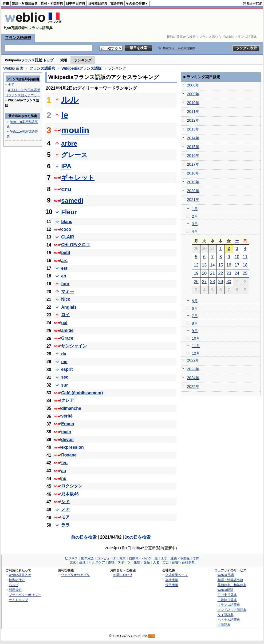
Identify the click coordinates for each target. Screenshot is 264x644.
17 (237, 265)
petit (66, 253)
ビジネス (71, 558)
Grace (67, 338)
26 (196, 282)
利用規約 (15, 590)
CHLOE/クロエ (76, 245)
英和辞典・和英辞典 (232, 585)
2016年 (193, 156)
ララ (65, 525)
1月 (195, 209)
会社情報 (172, 580)
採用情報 (172, 585)
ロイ (65, 315)
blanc (67, 222)
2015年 (193, 147)
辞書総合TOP (253, 4)
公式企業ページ (176, 575)
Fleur (69, 212)
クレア (68, 400)
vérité (67, 416)
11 (245, 257)
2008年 (193, 85)
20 (204, 273)
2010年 (193, 103)
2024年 (193, 378)
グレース (74, 155)
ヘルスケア (97, 562)
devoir (68, 440)
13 (204, 265)
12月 (196, 353)
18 (245, 265)
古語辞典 (117, 3)
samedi (72, 200)
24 (237, 273)
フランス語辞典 (18, 38)
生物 (137, 562)
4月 (195, 231)
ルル (70, 100)
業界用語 (87, 558)
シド (65, 502)
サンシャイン (74, 346)
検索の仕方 (17, 580)
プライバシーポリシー (25, 595)
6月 (195, 308)
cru (66, 189)
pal (64, 323)
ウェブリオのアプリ (75, 575)
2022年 (193, 360)
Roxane (69, 455)
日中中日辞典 (76, 3)
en (64, 276)
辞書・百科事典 (183, 562)
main (66, 432)
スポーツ (124, 562)
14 (212, 265)
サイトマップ (18, 600)
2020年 (193, 191)
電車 (123, 558)
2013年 (193, 129)
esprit (67, 369)
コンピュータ (107, 558)
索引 (64, 60)
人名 (156, 562)
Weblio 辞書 (14, 68)
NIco (66, 299)
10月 (196, 338)
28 (212, 282)
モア (65, 517)
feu (64, 463)
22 (221, 273)
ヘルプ (14, 585)
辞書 (6, 3)
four (65, 284)
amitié (67, 330)
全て (11, 84)
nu (64, 478)
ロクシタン (72, 486)
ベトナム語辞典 (229, 620)
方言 (166, 562)
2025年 (193, 387)
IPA (66, 166)
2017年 (193, 164)
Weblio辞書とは (20, 575)
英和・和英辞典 (52, 3)
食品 (147, 562)
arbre (69, 143)
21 (212, 273)
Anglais (69, 307)
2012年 (193, 120)
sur (64, 385)
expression (72, 447)
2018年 (193, 173)
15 (221, 265)
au (64, 471)
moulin (75, 130)
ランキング (83, 60)
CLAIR (68, 237)
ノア (65, 509)
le (65, 115)
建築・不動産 (180, 558)
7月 (195, 316)
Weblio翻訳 (225, 590)
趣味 (111, 562)
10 (237, 257)
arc (64, 261)
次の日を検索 (138, 537)
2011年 (193, 112)
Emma (68, 424)
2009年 (193, 94)
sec (65, 377)
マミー (68, 291)
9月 (195, 331)
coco (66, 229)
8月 (195, 323)
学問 (196, 558)
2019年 (193, 182)
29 (221, 282)
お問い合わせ (123, 575)
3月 (195, 224)
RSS (152, 636)
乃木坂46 (70, 494)
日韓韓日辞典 (98, 3)
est (64, 268)
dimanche (71, 408)
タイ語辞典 (226, 615)
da (64, 354)
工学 (164, 558)
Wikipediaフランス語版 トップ (29, 60)
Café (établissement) (82, 393)
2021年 (193, 200)
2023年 (193, 369)
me (64, 362)
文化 (73, 562)
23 (229, 273)
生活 (82, 562)
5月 (195, 301)
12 (196, 265)
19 (196, 273)
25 (245, 273)
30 (229, 282)
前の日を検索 (84, 537)
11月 (196, 346)
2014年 (193, 138)
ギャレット (78, 178)
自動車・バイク (140, 558)
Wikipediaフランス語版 (82, 68)
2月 (195, 216)
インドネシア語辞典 (232, 610)
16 (229, 265)
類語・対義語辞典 (25, 3)
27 (204, 282)
